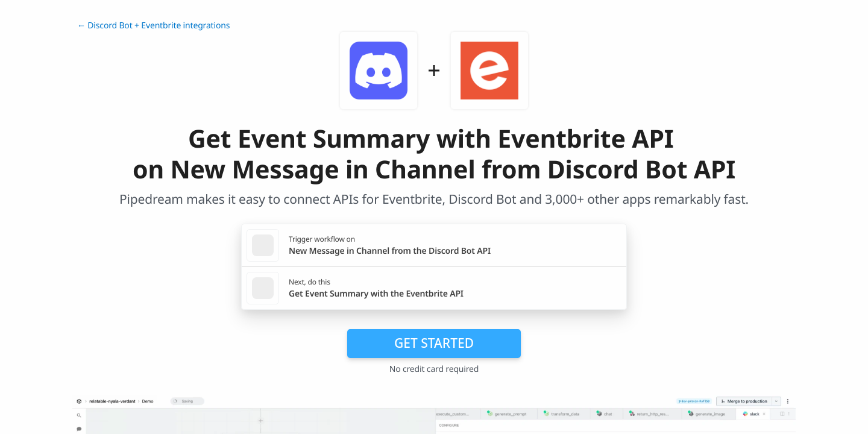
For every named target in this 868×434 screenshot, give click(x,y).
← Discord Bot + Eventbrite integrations (153, 26)
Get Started (434, 343)
